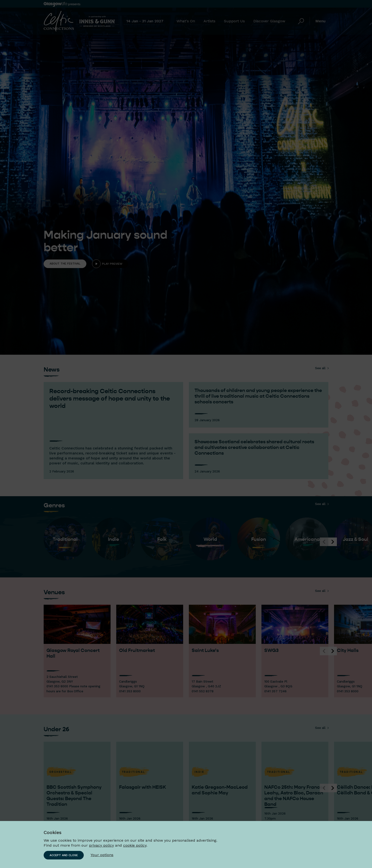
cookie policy (135, 845)
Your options (102, 855)
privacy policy (101, 845)
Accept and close (64, 855)
